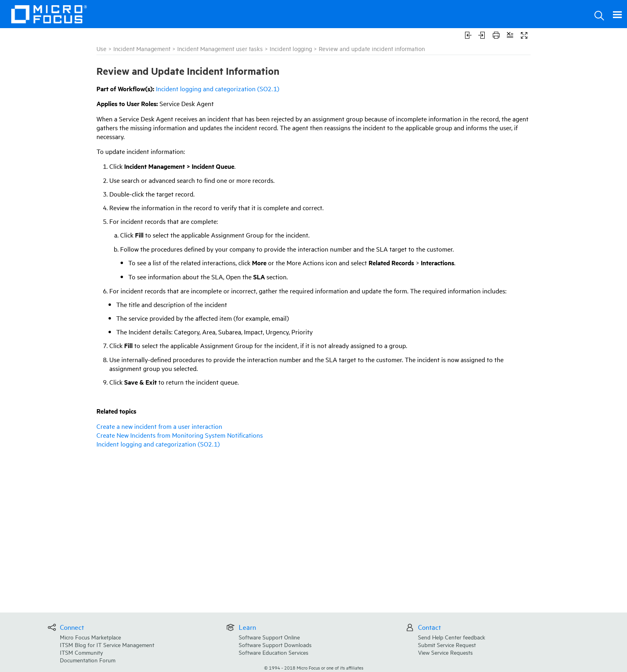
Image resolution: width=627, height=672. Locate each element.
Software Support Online (269, 637)
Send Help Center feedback (452, 637)
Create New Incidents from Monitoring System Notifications (180, 435)
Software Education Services (274, 652)
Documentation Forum (88, 660)
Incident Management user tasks (220, 48)
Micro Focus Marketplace (90, 637)
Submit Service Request (447, 644)
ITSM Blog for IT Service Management (107, 644)
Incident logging (291, 48)
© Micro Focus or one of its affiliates (314, 667)
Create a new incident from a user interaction (159, 426)
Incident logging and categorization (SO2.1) (218, 88)
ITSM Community (81, 652)
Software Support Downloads (275, 644)
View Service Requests (445, 652)
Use (101, 48)
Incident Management (142, 48)
